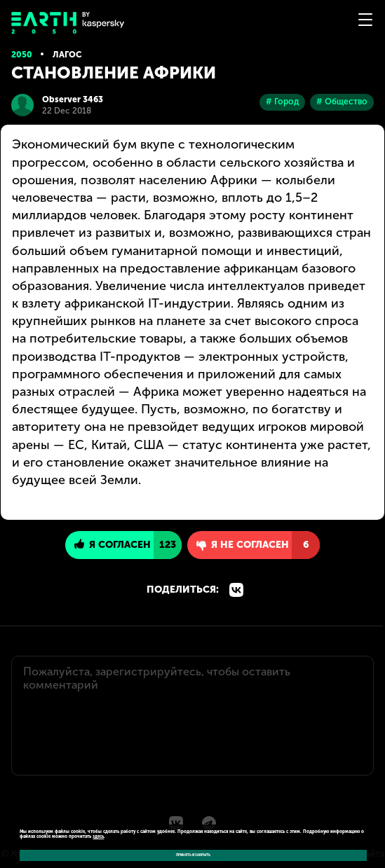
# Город (282, 102)
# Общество (342, 102)
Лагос (67, 55)
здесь (98, 836)
